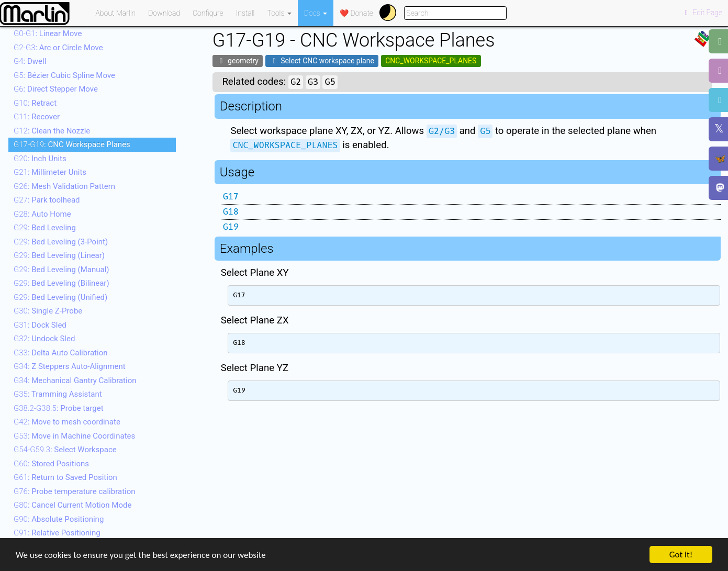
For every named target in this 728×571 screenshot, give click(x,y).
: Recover (37, 117)
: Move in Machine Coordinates (74, 436)
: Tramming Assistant (58, 394)
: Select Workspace (65, 450)
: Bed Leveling (45, 228)
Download (164, 13)
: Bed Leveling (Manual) (61, 270)
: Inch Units (40, 159)
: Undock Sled (44, 339)
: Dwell (30, 61)
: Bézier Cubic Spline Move (64, 75)
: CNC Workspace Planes (72, 144)
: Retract (35, 103)
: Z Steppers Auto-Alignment (70, 366)
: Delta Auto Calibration (60, 353)
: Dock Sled (40, 325)
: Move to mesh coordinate (67, 422)
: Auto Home (42, 214)
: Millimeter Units (50, 172)
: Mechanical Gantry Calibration (75, 380)
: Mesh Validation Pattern (64, 186)
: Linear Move (48, 33)
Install (245, 13)
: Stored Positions (51, 464)
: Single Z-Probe (48, 311)
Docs (316, 13)
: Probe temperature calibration (75, 491)
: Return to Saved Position (65, 477)
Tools (279, 13)
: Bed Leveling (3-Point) (61, 242)
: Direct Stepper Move (56, 89)
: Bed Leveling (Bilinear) (61, 283)
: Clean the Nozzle (52, 131)
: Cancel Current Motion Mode (72, 505)
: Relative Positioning (57, 533)
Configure (208, 13)
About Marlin (116, 13)
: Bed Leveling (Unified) (60, 297)
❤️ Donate (356, 13)
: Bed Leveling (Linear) (59, 255)
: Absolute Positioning (59, 519)
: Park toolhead (47, 200)
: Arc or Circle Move (58, 48)
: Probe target (59, 408)
